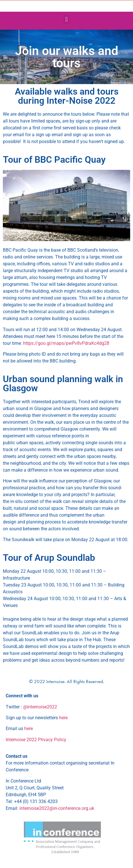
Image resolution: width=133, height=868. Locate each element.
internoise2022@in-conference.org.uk (57, 808)
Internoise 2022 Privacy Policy (36, 740)
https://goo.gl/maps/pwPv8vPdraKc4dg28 (66, 343)
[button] (66, 19)
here (63, 718)
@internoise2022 (40, 707)
